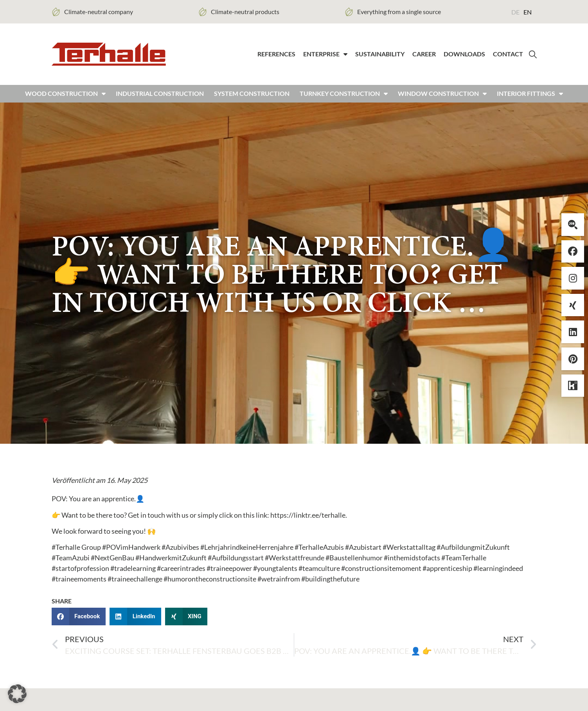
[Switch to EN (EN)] (528, 12)
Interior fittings (530, 99)
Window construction (442, 99)
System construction (252, 99)
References (276, 57)
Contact (508, 57)
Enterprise (325, 57)
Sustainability (380, 57)
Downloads (464, 57)
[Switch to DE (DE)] (515, 12)
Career (424, 57)
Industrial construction (160, 99)
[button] (79, 622)
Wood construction (65, 99)
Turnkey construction (344, 99)
